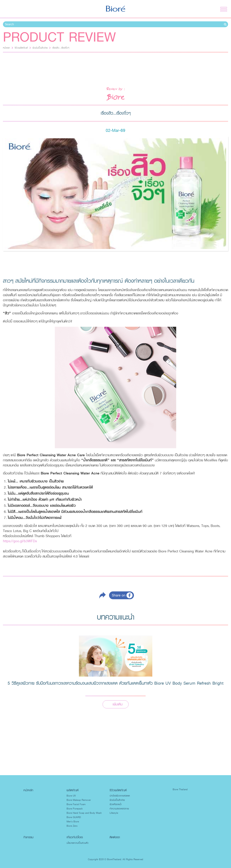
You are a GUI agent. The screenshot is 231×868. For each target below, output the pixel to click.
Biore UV (71, 796)
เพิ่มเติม (118, 704)
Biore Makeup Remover (79, 800)
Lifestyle (114, 813)
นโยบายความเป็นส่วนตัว (78, 843)
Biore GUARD (74, 817)
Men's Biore (73, 822)
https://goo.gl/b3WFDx (20, 541)
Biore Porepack (75, 809)
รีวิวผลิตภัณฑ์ (21, 48)
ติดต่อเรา (115, 837)
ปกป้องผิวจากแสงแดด (120, 796)
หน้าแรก (6, 48)
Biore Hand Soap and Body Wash (84, 813)
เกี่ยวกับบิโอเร (75, 837)
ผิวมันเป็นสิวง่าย (40, 48)
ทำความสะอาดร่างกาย (119, 809)
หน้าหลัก (28, 790)
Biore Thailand (180, 789)
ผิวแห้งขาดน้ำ (116, 804)
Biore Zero (72, 826)
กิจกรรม (28, 837)
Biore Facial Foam (76, 804)
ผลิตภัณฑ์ (73, 790)
